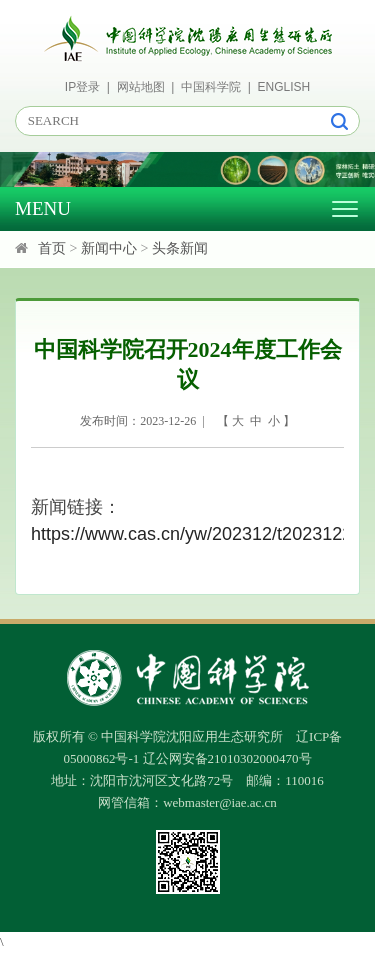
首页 (52, 248)
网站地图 (141, 87)
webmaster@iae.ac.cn (220, 802)
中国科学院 (211, 87)
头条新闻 (180, 248)
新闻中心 (109, 248)
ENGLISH (284, 87)
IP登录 (82, 87)
